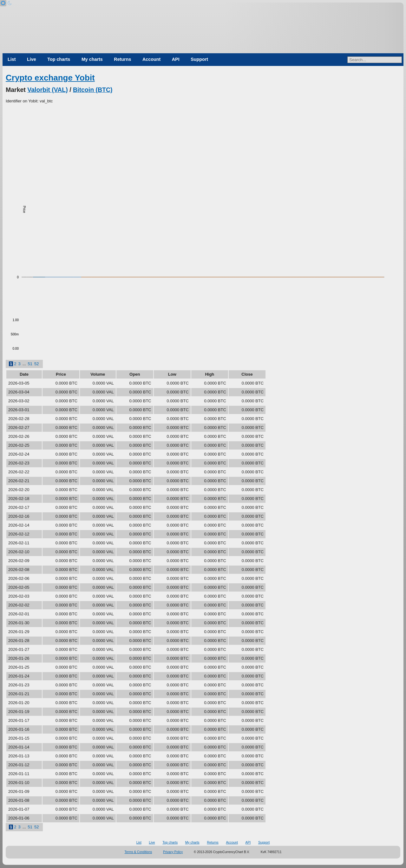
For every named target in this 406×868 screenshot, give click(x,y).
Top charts (59, 59)
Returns (122, 59)
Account (151, 59)
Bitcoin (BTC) (93, 90)
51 (30, 364)
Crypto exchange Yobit (50, 78)
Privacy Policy (173, 852)
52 (36, 364)
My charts (92, 59)
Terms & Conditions (138, 852)
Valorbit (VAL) (47, 90)
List (12, 59)
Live (32, 59)
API (176, 59)
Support (199, 59)
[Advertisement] (203, 152)
